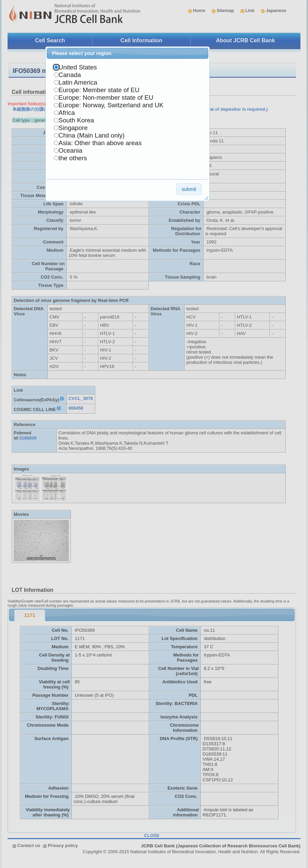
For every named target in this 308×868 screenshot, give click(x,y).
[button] (189, 189)
